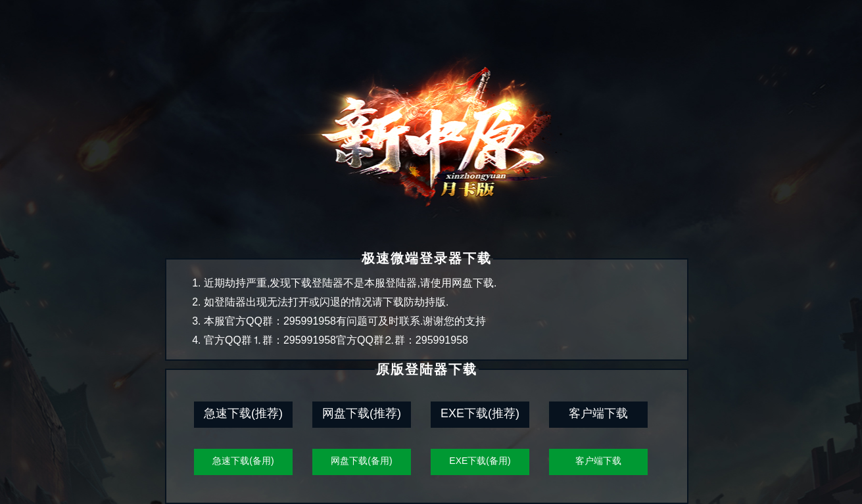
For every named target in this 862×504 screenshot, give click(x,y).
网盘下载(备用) (361, 461)
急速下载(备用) (243, 461)
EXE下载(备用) (480, 461)
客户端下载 (598, 461)
